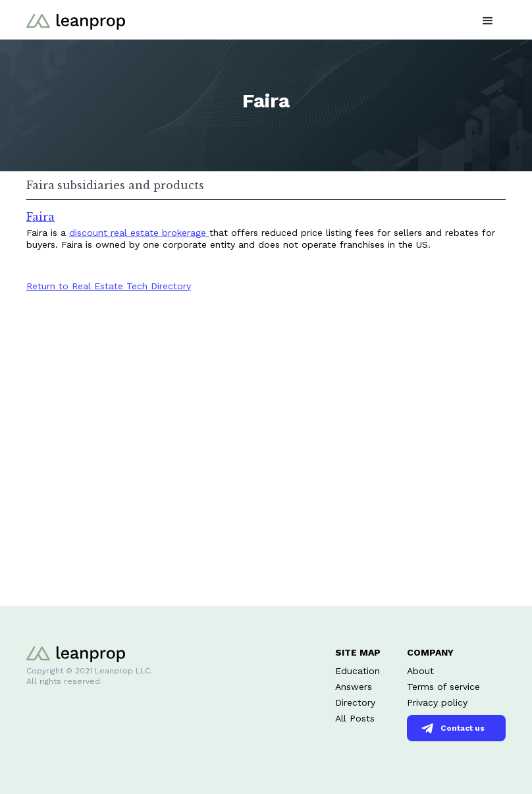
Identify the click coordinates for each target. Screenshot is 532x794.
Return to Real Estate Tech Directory (109, 286)
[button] (488, 19)
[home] (76, 20)
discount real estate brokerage (139, 233)
